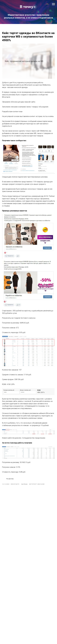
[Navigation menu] (53, 4)
